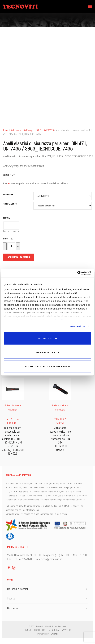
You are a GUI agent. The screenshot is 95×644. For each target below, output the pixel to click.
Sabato (11, 598)
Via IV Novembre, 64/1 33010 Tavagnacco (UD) (34, 555)
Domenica (12, 608)
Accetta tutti (48, 338)
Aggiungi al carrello (19, 257)
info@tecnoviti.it (52, 559)
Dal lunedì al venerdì (17, 589)
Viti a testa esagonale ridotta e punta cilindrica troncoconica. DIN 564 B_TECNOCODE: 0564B (60, 439)
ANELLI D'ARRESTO (45, 130)
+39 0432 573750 (76, 555)
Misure (7, 218)
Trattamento (10, 204)
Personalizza (78, 326)
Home (6, 130)
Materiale (8, 194)
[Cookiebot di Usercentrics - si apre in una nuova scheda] (77, 273)
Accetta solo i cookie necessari (47, 366)
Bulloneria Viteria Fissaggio (23, 130)
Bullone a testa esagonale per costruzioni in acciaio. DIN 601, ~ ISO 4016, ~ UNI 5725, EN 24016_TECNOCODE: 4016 (13, 441)
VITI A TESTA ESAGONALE (13, 421)
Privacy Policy (43, 634)
